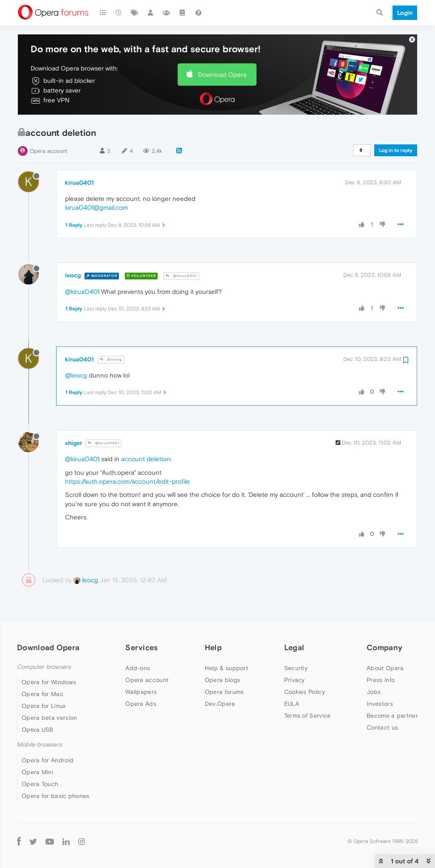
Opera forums (224, 692)
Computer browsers (44, 667)
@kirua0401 (181, 276)
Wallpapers (141, 692)
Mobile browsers (40, 745)
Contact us (382, 727)
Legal (294, 647)
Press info (381, 680)
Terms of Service (308, 716)
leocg (73, 275)
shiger (73, 443)
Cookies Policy (305, 692)
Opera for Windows (49, 682)
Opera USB (38, 730)
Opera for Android (48, 760)
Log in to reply (396, 150)
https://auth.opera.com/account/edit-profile (127, 481)
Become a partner (392, 716)
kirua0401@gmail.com (96, 207)
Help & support (226, 668)
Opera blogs (222, 680)
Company (384, 647)
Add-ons (138, 668)
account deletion (146, 459)
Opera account (48, 151)
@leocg (111, 359)
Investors (380, 704)
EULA (292, 704)
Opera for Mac (42, 694)
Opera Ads (141, 704)
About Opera (385, 668)
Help (213, 647)
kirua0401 (79, 183)
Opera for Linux (44, 706)
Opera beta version (49, 718)
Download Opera (222, 75)
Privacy (295, 680)
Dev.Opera (220, 704)
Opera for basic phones (56, 796)
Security (296, 668)
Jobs (374, 692)
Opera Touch (40, 784)
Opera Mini (37, 772)
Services (141, 647)
